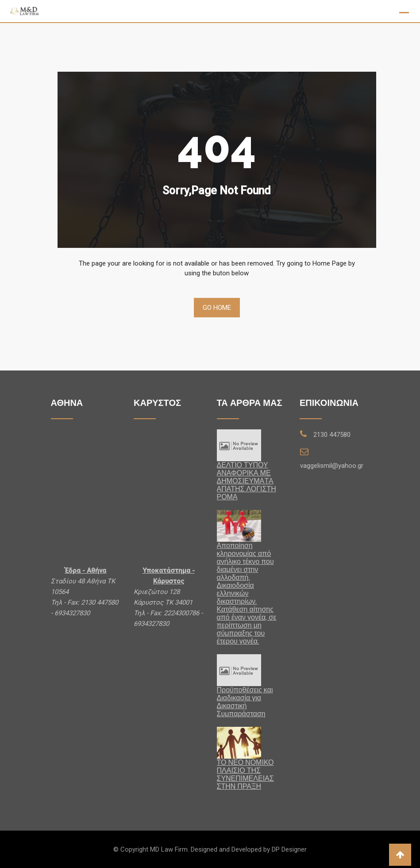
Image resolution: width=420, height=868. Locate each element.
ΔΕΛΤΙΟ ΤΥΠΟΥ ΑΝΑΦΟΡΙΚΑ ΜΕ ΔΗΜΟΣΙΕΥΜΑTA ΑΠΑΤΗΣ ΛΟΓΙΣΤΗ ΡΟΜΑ (247, 481)
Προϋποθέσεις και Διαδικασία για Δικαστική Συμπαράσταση (245, 702)
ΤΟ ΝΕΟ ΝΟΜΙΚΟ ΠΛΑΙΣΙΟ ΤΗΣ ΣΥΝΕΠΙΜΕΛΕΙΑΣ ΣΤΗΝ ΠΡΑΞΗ (245, 774)
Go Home (217, 308)
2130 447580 (332, 435)
